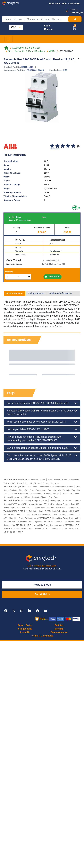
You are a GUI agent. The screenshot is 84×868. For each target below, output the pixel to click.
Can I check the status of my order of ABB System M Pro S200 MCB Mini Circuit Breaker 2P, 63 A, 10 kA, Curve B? (42, 457)
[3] (63, 146)
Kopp (65, 480)
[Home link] (6, 48)
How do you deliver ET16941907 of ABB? (42, 429)
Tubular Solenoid (52, 494)
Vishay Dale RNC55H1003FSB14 (49, 508)
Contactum (74, 480)
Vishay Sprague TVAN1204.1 (17, 508)
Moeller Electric (38, 480)
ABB (65, 70)
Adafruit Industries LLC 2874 (38, 511)
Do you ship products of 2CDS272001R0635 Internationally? (42, 403)
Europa (46, 483)
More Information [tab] (15, 293)
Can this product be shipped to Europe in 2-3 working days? (42, 448)
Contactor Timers (40, 497)
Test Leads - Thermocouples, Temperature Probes (50, 487)
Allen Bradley (54, 480)
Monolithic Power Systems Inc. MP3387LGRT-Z (30, 518)
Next (75, 362)
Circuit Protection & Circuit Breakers (26, 51)
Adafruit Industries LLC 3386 (17, 515)
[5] (73, 146)
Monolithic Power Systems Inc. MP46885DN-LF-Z (56, 525)
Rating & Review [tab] (36, 293)
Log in (48, 26)
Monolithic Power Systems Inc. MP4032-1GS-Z (40, 522)
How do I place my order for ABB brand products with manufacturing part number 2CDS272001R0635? (42, 438)
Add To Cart (52, 277)
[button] (75, 28)
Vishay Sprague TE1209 (36, 501)
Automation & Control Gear (26, 48)
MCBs (52, 51)
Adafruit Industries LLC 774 (45, 515)
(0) (79, 146)
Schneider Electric (33, 483)
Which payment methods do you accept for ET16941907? (42, 422)
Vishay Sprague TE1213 (61, 501)
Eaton (20, 483)
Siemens (55, 483)
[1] (52, 146)
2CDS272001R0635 (35, 70)
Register (49, 29)
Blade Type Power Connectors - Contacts (37, 490)
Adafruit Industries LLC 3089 (66, 511)
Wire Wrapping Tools (67, 490)
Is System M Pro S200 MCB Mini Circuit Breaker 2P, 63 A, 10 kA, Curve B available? (42, 412)
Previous (9, 362)
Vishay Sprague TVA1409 (68, 504)
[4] (68, 146)
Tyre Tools (54, 497)
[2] (57, 146)
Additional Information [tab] (60, 293)
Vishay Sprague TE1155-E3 (41, 504)
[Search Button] (75, 19)
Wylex (6, 483)
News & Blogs (42, 585)
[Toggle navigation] (9, 39)
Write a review (55, 149)
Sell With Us (42, 594)
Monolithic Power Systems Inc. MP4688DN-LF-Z (26, 529)
